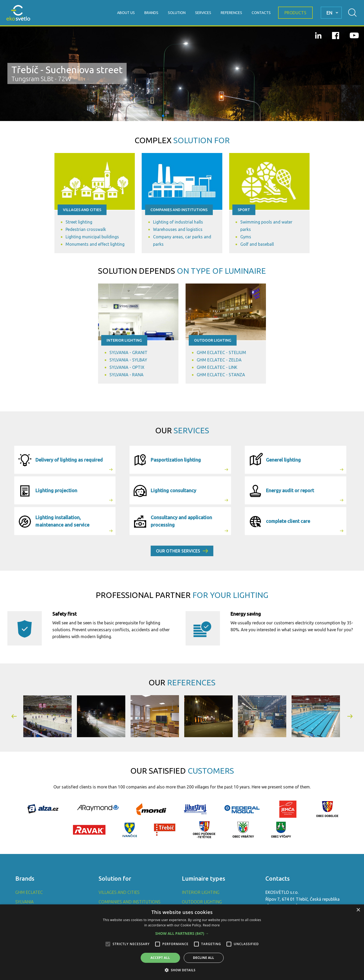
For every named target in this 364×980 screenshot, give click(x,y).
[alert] (182, 942)
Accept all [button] (160, 958)
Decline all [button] (204, 958)
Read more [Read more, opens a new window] (211, 925)
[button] (163, 116)
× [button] (358, 910)
